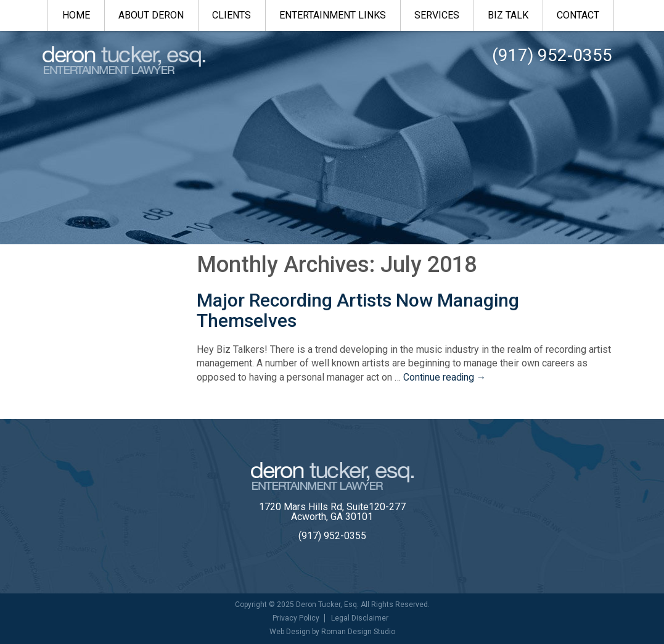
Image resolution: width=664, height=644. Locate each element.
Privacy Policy (296, 618)
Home (76, 15)
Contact (578, 15)
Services (437, 15)
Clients (232, 15)
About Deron (151, 15)
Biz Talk (508, 15)
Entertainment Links (333, 15)
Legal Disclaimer (360, 618)
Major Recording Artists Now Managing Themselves (358, 310)
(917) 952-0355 (332, 536)
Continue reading (445, 377)
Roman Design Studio (358, 632)
